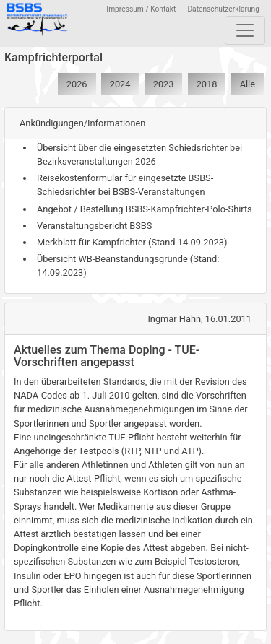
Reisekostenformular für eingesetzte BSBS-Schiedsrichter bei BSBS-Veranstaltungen (125, 185)
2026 (77, 84)
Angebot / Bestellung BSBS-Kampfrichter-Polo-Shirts (145, 209)
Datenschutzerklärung (223, 9)
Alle (248, 84)
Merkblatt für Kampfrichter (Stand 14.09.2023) (132, 242)
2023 (164, 84)
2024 (120, 84)
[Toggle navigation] (245, 30)
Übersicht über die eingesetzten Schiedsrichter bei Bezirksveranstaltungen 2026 (139, 155)
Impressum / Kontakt (141, 9)
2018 (207, 84)
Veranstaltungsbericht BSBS (94, 226)
